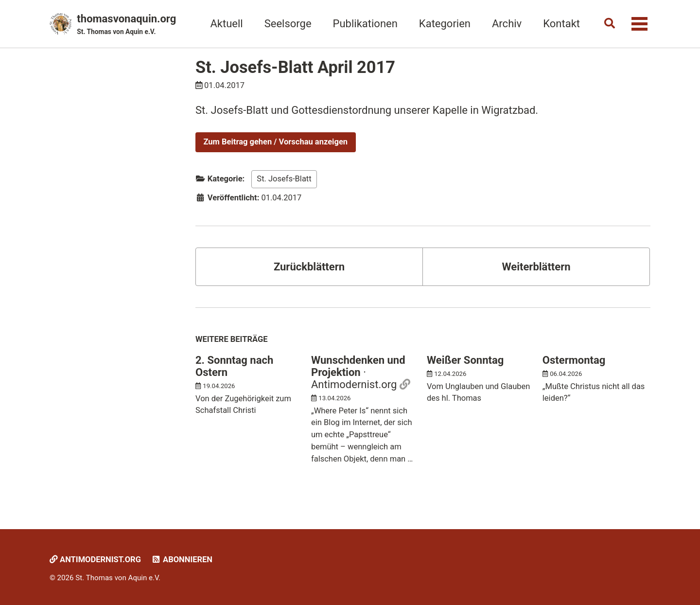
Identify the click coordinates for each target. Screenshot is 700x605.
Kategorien (445, 24)
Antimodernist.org (95, 560)
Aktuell (226, 24)
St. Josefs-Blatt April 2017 (295, 67)
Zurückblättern (309, 267)
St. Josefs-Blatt (284, 179)
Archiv (507, 24)
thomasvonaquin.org (126, 25)
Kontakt (561, 24)
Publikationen (365, 24)
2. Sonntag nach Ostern (234, 366)
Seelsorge (288, 24)
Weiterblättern (536, 267)
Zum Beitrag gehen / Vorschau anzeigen (276, 142)
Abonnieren (182, 560)
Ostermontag (574, 360)
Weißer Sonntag (465, 360)
